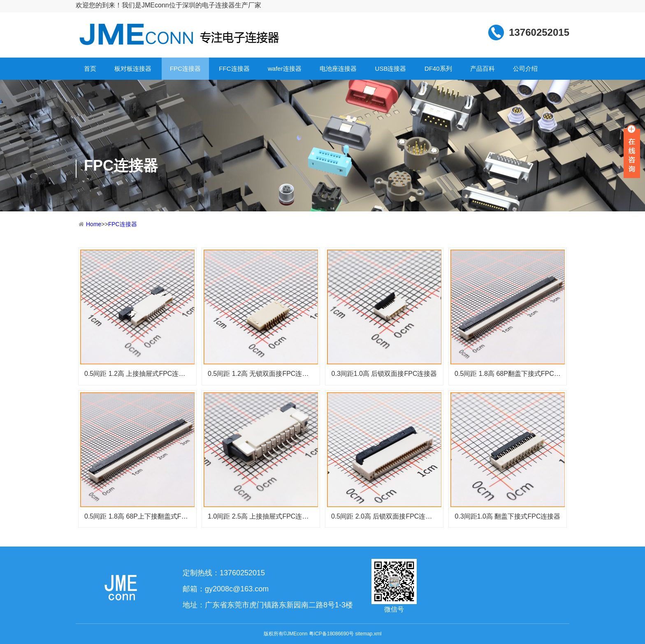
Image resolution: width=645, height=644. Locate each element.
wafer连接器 (285, 68)
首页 (90, 68)
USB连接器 (391, 68)
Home (94, 224)
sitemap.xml (368, 634)
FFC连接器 (234, 68)
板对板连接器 (133, 68)
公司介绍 (525, 68)
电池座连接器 (338, 68)
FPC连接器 (185, 68)
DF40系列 (438, 68)
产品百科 (483, 68)
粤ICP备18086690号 (331, 634)
